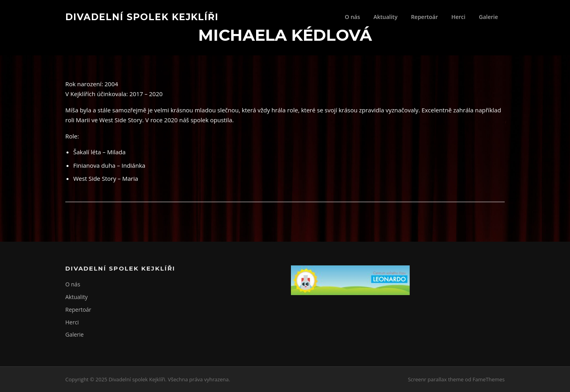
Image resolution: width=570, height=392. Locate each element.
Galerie (488, 17)
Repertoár (424, 17)
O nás (352, 17)
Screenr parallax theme (436, 379)
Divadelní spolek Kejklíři (142, 17)
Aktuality (385, 17)
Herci (458, 17)
